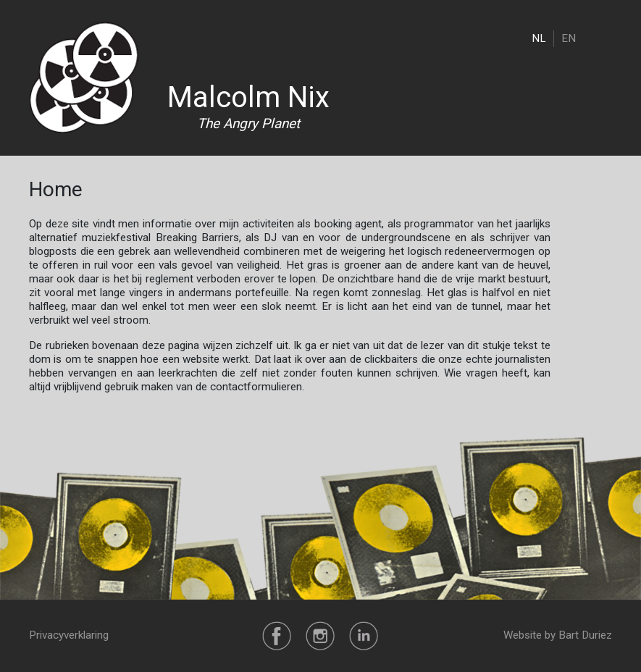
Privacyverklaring (69, 635)
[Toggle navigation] (603, 38)
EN (569, 38)
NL (539, 38)
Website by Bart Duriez (558, 635)
